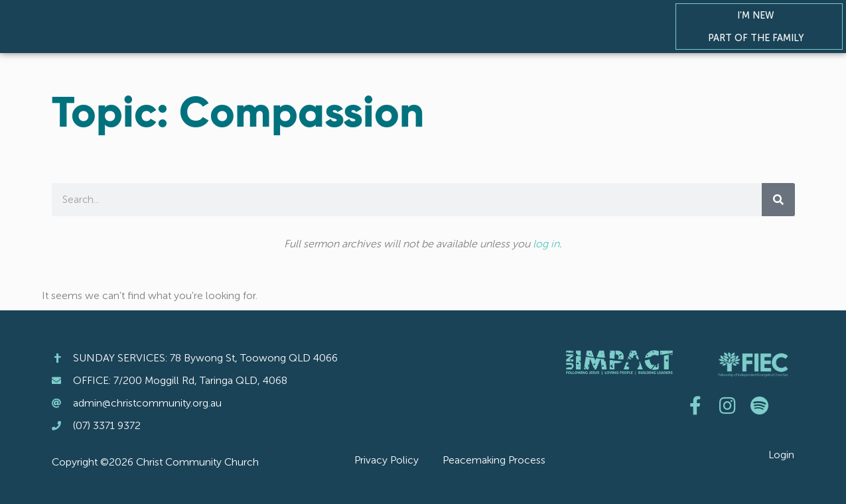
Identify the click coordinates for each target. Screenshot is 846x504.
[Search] (778, 200)
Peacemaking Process (494, 460)
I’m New (759, 15)
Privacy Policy (387, 460)
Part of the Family (759, 38)
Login (781, 455)
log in (546, 244)
